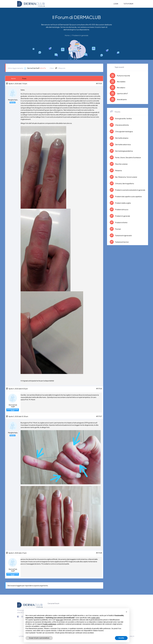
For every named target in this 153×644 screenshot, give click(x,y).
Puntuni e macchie (123, 76)
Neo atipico (121, 87)
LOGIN (116, 4)
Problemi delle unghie (123, 203)
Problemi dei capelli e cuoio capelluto (128, 196)
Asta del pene (122, 99)
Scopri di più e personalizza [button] (39, 638)
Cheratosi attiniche (122, 125)
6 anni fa (43, 68)
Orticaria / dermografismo (124, 183)
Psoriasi (118, 229)
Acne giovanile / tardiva (123, 118)
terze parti (60, 620)
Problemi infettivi (121, 222)
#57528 (99, 553)
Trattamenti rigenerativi (123, 235)
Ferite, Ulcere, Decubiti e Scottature (128, 157)
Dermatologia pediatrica (124, 151)
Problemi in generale (122, 216)
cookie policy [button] (95, 618)
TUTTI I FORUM (128, 4)
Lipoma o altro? (122, 93)
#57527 (99, 416)
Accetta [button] (121, 638)
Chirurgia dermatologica (124, 131)
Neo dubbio (121, 82)
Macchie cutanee (121, 164)
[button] (126, 612)
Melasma (118, 170)
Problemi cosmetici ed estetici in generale (130, 190)
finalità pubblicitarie (50, 624)
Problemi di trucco (122, 209)
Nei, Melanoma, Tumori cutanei (126, 177)
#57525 (99, 83)
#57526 (99, 388)
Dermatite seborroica (123, 144)
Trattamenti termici (122, 242)
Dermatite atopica (122, 138)
